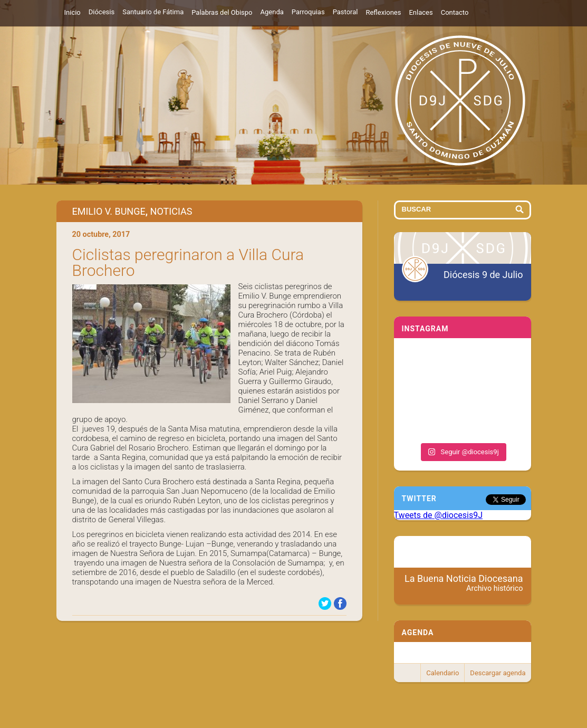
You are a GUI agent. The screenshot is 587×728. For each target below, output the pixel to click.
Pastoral (345, 12)
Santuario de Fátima (153, 12)
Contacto (455, 12)
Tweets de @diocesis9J (439, 515)
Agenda (272, 12)
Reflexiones (383, 12)
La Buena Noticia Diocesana (464, 583)
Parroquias (308, 12)
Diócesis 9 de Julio (483, 275)
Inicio (73, 12)
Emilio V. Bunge (109, 211)
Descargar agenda (498, 673)
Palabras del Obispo (222, 12)
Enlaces (421, 12)
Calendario (442, 673)
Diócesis (102, 12)
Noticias (171, 211)
